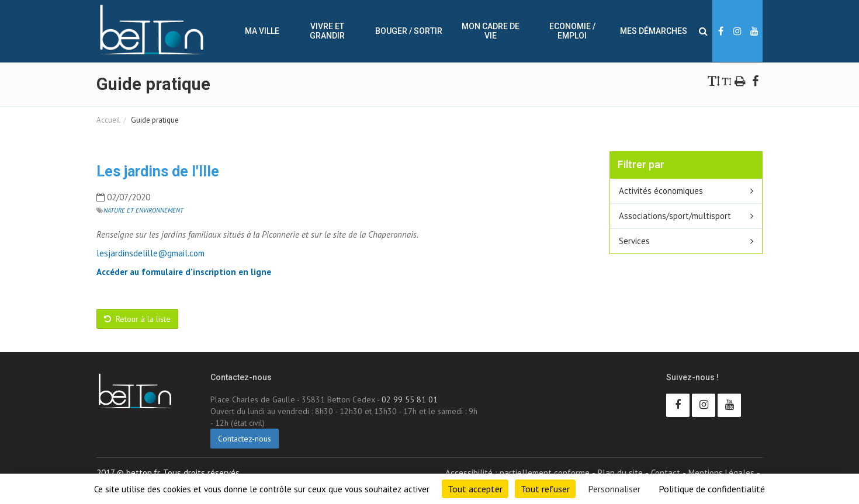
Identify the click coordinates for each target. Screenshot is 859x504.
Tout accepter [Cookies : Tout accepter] (475, 489)
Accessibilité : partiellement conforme (517, 473)
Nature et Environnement (143, 210)
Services (634, 241)
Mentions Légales (721, 473)
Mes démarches (654, 31)
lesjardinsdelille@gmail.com (150, 253)
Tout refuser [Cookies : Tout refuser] (545, 489)
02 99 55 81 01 (410, 399)
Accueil (108, 120)
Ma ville (262, 31)
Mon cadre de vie (491, 31)
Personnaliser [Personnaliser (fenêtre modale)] (614, 489)
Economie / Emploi (572, 31)
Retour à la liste (137, 319)
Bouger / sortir (409, 31)
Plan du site (620, 473)
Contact (666, 473)
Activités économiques (661, 191)
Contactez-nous (245, 439)
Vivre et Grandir (327, 31)
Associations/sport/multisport (675, 216)
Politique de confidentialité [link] (712, 489)
